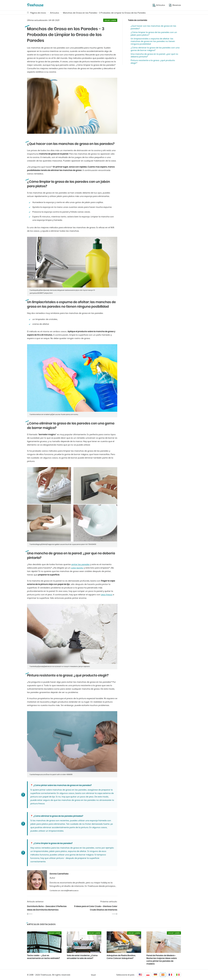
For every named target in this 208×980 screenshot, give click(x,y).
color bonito (77, 568)
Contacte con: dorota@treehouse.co (64, 891)
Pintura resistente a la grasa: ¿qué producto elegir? (153, 62)
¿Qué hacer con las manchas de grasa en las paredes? (153, 27)
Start (93, 975)
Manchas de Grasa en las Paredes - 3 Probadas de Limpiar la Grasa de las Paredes (104, 13)
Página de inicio (38, 13)
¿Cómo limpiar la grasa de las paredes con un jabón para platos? (154, 34)
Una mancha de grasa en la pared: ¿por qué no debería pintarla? (154, 55)
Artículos (54, 13)
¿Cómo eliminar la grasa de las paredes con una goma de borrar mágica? (155, 49)
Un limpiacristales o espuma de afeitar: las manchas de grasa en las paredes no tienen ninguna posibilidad (153, 41)
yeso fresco (107, 595)
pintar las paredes (81, 564)
